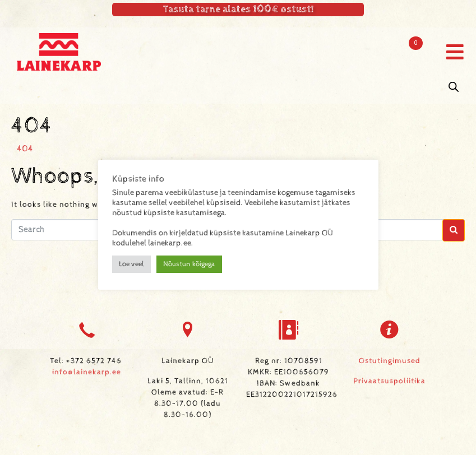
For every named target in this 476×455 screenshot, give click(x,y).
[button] (455, 52)
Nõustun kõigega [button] (189, 264)
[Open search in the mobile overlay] (454, 87)
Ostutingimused (390, 361)
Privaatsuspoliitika (389, 381)
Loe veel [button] (131, 264)
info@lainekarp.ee (87, 372)
